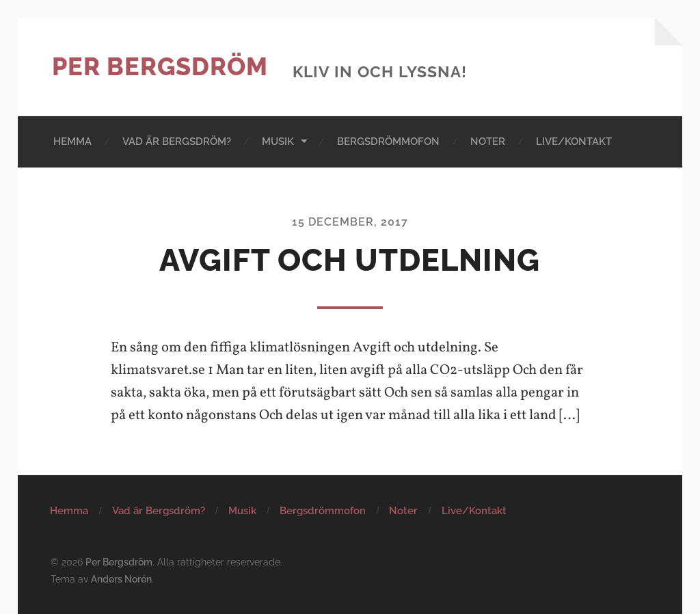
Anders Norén (121, 579)
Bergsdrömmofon (388, 142)
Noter (488, 142)
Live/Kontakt (574, 142)
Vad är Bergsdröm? (177, 142)
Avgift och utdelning (350, 260)
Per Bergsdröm (160, 66)
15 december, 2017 (350, 222)
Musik (278, 142)
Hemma (72, 142)
